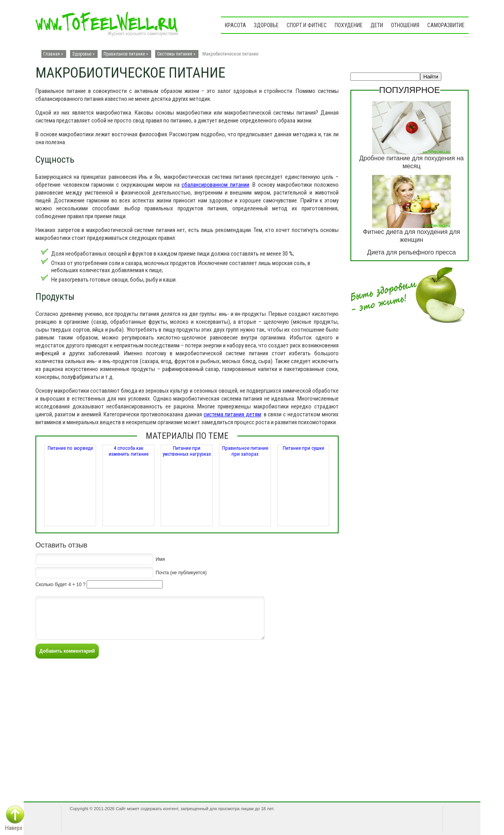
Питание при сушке (303, 448)
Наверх (14, 828)
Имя (160, 559)
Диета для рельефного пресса (411, 252)
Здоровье (266, 25)
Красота (235, 25)
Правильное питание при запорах (245, 451)
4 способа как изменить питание (129, 451)
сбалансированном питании (215, 185)
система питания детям (232, 414)
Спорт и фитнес (307, 25)
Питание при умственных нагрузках (187, 451)
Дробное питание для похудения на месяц (411, 162)
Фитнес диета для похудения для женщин (412, 236)
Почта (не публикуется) (181, 572)
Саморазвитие (446, 25)
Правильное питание (124, 54)
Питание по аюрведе (70, 448)
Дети (377, 25)
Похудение (349, 25)
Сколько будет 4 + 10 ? (60, 584)
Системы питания (175, 54)
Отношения (405, 25)
